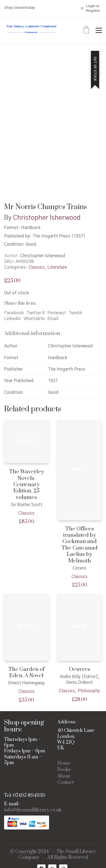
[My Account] (91, 9)
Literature (57, 267)
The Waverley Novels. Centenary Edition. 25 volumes (27, 485)
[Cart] (86, 30)
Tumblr (75, 313)
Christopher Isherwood (47, 218)
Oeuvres (80, 669)
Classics (37, 267)
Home (64, 763)
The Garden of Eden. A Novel (26, 673)
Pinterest (57, 313)
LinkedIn (12, 319)
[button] (99, 30)
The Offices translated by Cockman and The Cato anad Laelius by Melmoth (79, 545)
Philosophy (89, 691)
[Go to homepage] (31, 30)
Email (53, 319)
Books (64, 770)
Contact (65, 783)
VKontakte (34, 319)
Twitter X (36, 313)
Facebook (14, 313)
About (64, 776)
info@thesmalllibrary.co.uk (33, 810)
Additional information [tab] (32, 334)
